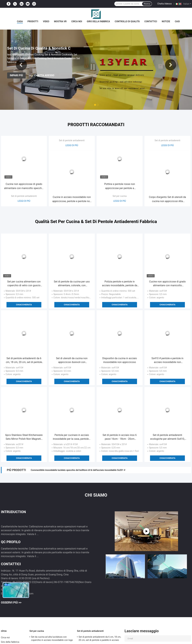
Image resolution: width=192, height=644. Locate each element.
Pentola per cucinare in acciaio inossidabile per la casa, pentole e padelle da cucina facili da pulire (72, 437)
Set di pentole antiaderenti (24, 196)
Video (46, 21)
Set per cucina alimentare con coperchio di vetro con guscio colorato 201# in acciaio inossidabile (24, 284)
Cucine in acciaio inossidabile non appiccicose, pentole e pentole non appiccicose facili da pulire (72, 199)
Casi (177, 21)
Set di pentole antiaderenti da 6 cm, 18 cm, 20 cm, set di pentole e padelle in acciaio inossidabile (24, 360)
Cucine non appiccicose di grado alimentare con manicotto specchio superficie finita (24, 186)
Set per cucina (120, 196)
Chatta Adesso (165, 4)
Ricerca (147, 4)
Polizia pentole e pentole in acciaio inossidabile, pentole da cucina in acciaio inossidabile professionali (120, 284)
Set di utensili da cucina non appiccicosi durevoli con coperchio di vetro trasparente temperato (72, 360)
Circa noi (77, 21)
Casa (20, 21)
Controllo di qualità (127, 21)
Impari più (16, 75)
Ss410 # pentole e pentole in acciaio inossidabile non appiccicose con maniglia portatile (167, 360)
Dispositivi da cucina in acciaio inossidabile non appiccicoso (120, 360)
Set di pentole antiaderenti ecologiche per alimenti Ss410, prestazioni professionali (167, 437)
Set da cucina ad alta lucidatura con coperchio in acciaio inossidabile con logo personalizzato (52, 639)
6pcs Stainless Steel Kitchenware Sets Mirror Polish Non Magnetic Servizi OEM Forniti (24, 437)
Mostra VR (60, 21)
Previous (21, 65)
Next (171, 65)
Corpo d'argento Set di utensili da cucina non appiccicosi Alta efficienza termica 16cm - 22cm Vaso (167, 199)
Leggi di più (24, 201)
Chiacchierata (24, 305)
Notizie (166, 21)
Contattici (151, 21)
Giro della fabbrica (98, 21)
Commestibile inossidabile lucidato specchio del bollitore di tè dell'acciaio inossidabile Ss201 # (78, 470)
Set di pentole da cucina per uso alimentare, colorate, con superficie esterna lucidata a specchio (72, 284)
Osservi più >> (11, 602)
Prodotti (33, 21)
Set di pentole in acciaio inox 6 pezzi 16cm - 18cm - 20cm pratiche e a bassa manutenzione (120, 437)
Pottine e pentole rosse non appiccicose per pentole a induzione (120, 186)
